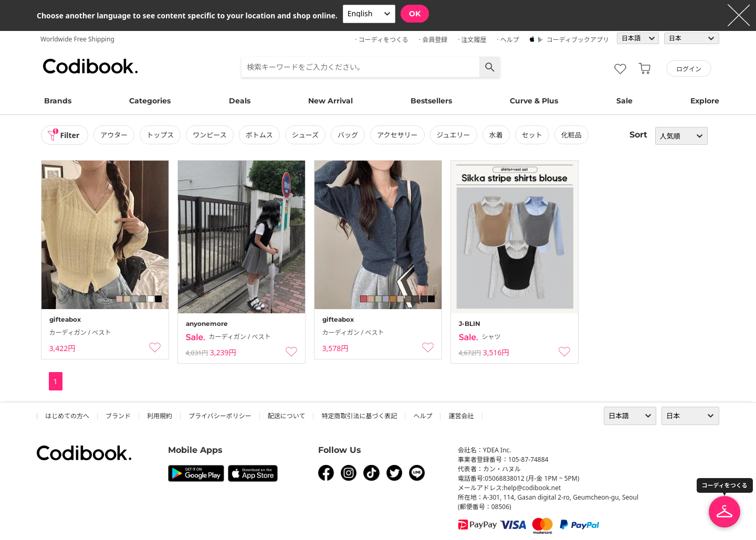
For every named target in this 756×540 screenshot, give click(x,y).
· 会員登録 (433, 40)
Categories (150, 101)
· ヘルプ (508, 40)
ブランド (118, 416)
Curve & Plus (534, 101)
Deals (240, 101)
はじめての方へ (67, 416)
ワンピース (209, 135)
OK (415, 14)
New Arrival (330, 101)
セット (532, 135)
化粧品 (571, 135)
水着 (496, 135)
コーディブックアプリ (578, 40)
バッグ (348, 135)
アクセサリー (397, 135)
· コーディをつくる (382, 40)
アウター (114, 135)
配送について (287, 416)
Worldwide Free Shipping (77, 39)
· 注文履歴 (472, 40)
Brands (58, 101)
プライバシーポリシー (220, 416)
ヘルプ (423, 416)
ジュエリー (454, 135)
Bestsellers (431, 101)
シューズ (305, 135)
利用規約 (160, 416)
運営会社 (461, 416)
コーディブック (90, 66)
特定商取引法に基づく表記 (359, 416)
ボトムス (259, 135)
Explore (705, 101)
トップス (160, 135)
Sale (624, 101)
